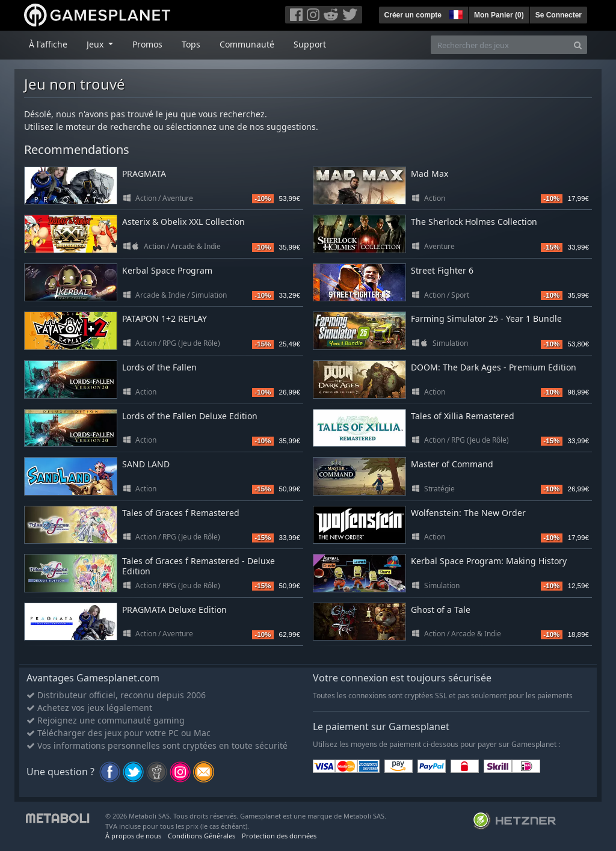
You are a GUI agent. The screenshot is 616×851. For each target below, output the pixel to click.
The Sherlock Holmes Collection (474, 222)
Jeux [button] (96, 44)
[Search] (578, 45)
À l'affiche (48, 44)
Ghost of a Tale (441, 610)
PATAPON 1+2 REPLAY (165, 318)
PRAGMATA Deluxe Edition (174, 610)
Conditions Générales (202, 836)
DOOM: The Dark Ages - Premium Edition (494, 367)
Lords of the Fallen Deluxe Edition (190, 416)
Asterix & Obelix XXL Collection (183, 222)
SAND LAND (146, 464)
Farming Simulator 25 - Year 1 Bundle (486, 318)
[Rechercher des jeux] (500, 45)
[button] (455, 13)
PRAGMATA (144, 174)
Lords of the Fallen (159, 367)
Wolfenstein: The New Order (468, 513)
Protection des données (279, 836)
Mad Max (430, 174)
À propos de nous (133, 836)
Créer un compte (413, 15)
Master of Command (452, 464)
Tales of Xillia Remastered (463, 416)
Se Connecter (559, 15)
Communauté (247, 44)
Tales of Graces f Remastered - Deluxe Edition (199, 566)
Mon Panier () (499, 15)
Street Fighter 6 (442, 270)
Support (310, 44)
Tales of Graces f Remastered (181, 513)
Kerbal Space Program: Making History (489, 561)
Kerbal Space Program (167, 270)
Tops (191, 44)
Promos (147, 44)
